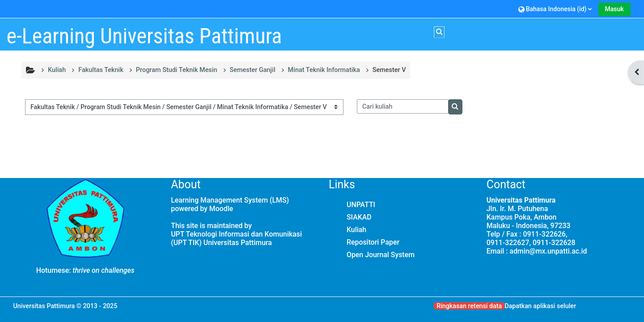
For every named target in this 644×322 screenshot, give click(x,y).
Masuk (614, 9)
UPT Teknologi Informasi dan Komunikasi (236, 234)
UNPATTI (361, 205)
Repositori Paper (373, 242)
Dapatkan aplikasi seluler (540, 306)
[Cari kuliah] (403, 106)
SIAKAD (359, 217)
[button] (555, 9)
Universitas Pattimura (44, 306)
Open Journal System (381, 255)
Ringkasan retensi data (469, 306)
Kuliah (356, 230)
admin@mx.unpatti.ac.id (548, 251)
